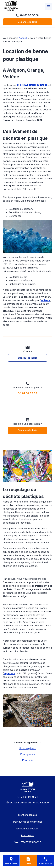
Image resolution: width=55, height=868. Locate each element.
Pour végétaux (28, 748)
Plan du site (28, 835)
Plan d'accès (11, 864)
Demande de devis (27, 22)
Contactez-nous (27, 358)
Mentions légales (27, 815)
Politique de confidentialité (28, 822)
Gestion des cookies (27, 829)
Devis (28, 864)
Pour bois (28, 760)
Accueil (23, 38)
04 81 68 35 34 (30, 15)
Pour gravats (27, 754)
